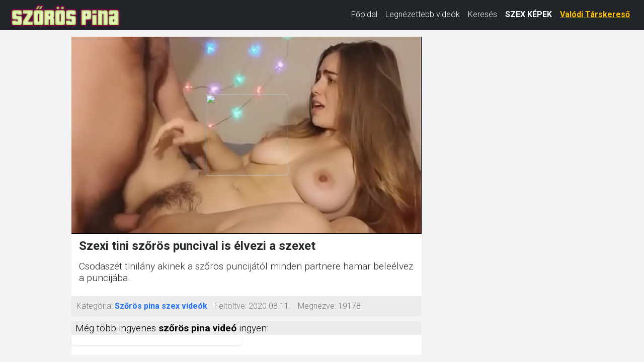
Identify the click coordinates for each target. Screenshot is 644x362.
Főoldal (364, 14)
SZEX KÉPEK (529, 14)
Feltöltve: (230, 306)
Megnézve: (317, 306)
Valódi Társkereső (595, 14)
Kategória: (95, 306)
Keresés (482, 14)
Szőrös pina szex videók (161, 306)
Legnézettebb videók (423, 14)
